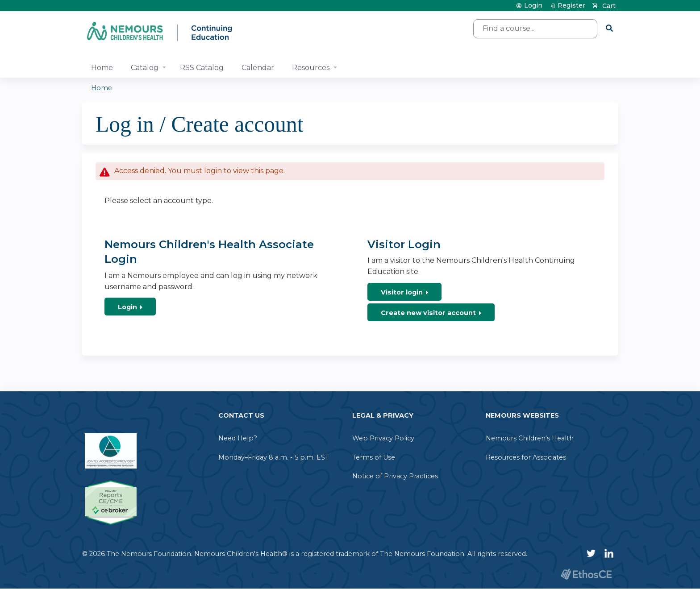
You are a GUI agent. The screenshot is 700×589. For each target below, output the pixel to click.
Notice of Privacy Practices (395, 476)
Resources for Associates (526, 457)
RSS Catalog (202, 68)
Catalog (145, 68)
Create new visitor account (428, 313)
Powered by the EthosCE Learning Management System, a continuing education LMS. (586, 574)
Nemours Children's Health (530, 438)
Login (533, 6)
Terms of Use (374, 457)
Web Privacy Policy (383, 438)
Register (571, 6)
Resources (311, 68)
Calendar (258, 68)
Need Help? (238, 438)
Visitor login (402, 292)
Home (102, 68)
